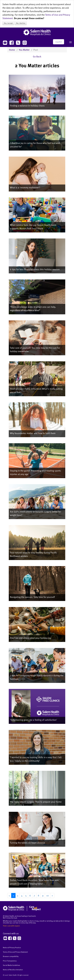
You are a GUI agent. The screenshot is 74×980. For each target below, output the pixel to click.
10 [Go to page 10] (48, 895)
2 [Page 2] (13, 895)
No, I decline (21, 23)
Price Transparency (10, 961)
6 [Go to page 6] (30, 895)
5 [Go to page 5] (26, 895)
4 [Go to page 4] (22, 895)
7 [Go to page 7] (34, 895)
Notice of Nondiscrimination (13, 970)
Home (12, 50)
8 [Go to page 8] (39, 895)
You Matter (24, 50)
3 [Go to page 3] (18, 895)
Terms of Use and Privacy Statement (15, 952)
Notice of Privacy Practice (12, 947)
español (59, 42)
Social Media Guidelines (11, 965)
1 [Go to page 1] (9, 895)
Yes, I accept (8, 23)
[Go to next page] (52, 895)
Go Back (37, 56)
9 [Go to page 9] (43, 895)
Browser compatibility (11, 956)
